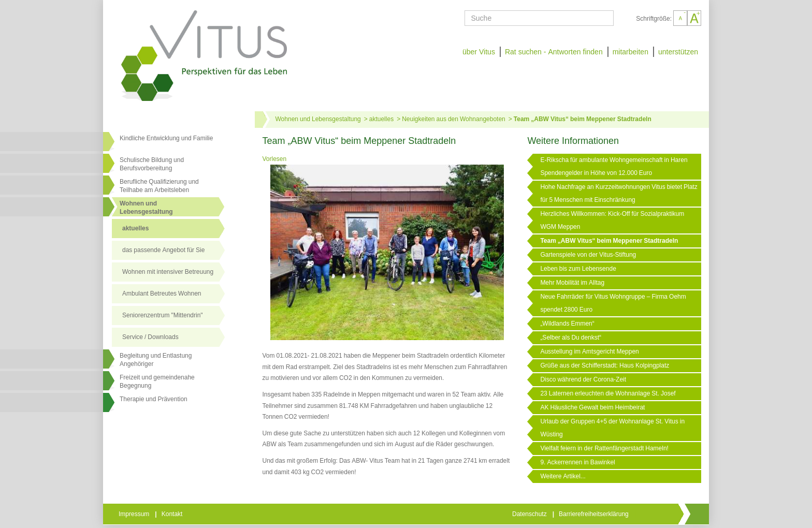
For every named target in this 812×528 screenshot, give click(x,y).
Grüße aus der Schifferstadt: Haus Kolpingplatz (605, 365)
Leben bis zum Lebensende (578, 269)
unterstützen (678, 52)
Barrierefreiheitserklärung (594, 514)
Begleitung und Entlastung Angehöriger (156, 360)
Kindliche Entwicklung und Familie (166, 138)
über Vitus (479, 52)
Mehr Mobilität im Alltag (572, 283)
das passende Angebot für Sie (163, 250)
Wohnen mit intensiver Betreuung (168, 272)
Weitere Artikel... (563, 476)
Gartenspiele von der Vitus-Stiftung (588, 255)
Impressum (135, 514)
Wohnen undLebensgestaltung (146, 208)
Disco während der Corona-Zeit (583, 379)
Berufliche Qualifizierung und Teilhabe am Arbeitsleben (159, 186)
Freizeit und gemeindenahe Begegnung (157, 382)
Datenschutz (530, 514)
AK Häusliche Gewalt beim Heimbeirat (592, 407)
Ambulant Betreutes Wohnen (162, 294)
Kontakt (173, 514)
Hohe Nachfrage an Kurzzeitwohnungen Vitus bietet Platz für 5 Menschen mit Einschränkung (619, 193)
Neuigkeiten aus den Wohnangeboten (454, 119)
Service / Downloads (150, 337)
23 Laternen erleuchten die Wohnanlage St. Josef (608, 393)
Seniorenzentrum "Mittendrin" (163, 315)
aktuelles (135, 228)
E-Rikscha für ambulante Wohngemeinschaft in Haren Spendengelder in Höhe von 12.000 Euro (614, 166)
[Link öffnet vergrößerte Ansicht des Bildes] (387, 253)
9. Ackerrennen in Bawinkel (577, 462)
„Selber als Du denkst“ (571, 338)
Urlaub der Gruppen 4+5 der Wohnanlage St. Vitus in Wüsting (612, 428)
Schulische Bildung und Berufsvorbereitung (152, 164)
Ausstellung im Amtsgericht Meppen (589, 351)
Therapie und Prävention (154, 399)
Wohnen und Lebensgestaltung (318, 119)
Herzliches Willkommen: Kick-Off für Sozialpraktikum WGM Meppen (612, 220)
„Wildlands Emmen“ (567, 324)
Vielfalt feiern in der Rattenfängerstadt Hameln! (604, 448)
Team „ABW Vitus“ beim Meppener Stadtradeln (583, 119)
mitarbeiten (630, 52)
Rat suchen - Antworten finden (554, 52)
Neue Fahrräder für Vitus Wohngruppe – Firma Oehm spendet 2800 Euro (613, 303)
